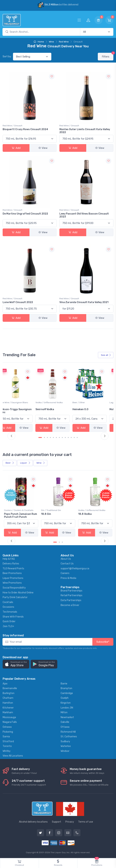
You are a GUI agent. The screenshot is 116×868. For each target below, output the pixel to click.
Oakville (65, 722)
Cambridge (67, 693)
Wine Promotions (12, 583)
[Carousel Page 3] (47, 437)
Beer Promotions (12, 573)
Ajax (5, 684)
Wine (51, 42)
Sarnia (6, 737)
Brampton (66, 688)
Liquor (25, 463)
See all (106, 355)
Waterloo (66, 746)
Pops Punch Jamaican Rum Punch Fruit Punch (21, 515)
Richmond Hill (68, 732)
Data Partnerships (71, 600)
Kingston (66, 703)
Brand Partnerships (71, 591)
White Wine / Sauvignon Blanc (19, 402)
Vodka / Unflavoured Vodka (55, 402)
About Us (66, 559)
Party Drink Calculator (15, 597)
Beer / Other (84, 402)
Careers (65, 573)
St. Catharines (69, 737)
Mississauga (9, 717)
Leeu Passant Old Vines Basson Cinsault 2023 (84, 215)
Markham (8, 712)
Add (16, 148)
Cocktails (8, 602)
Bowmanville (10, 688)
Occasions (8, 607)
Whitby (7, 751)
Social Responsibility (14, 588)
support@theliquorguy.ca (75, 569)
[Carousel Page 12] (74, 437)
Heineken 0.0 (86, 409)
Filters (108, 55)
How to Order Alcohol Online (18, 593)
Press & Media (68, 578)
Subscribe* (103, 642)
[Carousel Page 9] (65, 437)
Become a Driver (70, 605)
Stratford (8, 741)
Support (57, 822)
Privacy (70, 822)
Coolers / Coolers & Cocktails (19, 510)
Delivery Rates (11, 564)
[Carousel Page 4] (50, 437)
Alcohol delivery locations (33, 822)
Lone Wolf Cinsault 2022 (18, 302)
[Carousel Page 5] (53, 437)
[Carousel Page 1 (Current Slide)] (40, 437)
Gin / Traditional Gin (51, 510)
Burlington (8, 693)
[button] (16, 664)
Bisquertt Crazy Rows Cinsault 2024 (25, 129)
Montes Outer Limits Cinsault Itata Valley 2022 (85, 131)
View (43, 148)
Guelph (65, 698)
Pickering (8, 732)
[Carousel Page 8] (62, 437)
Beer (10, 463)
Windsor (65, 751)
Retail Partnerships (71, 595)
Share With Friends (13, 617)
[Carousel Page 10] (68, 437)
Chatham (8, 698)
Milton (64, 712)
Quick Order (9, 621)
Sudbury (65, 741)
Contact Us (67, 564)
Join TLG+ (8, 626)
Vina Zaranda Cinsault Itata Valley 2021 (84, 302)
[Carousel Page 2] (44, 437)
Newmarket (67, 717)
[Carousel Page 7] (59, 437)
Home (39, 42)
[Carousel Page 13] (77, 437)
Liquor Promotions (13, 578)
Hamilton (8, 703)
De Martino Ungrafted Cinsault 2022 (25, 214)
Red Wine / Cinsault (12, 126)
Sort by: (7, 57)
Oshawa (7, 727)
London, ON (67, 708)
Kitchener (8, 708)
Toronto (7, 746)
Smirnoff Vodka (50, 409)
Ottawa (65, 727)
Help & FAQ (9, 559)
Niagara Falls (10, 722)
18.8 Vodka (85, 514)
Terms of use (86, 822)
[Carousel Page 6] (56, 437)
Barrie (64, 684)
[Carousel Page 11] (71, 437)
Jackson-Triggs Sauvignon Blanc (21, 411)
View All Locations (13, 756)
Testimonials (10, 612)
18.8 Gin (46, 514)
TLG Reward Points (13, 569)
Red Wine (64, 42)
